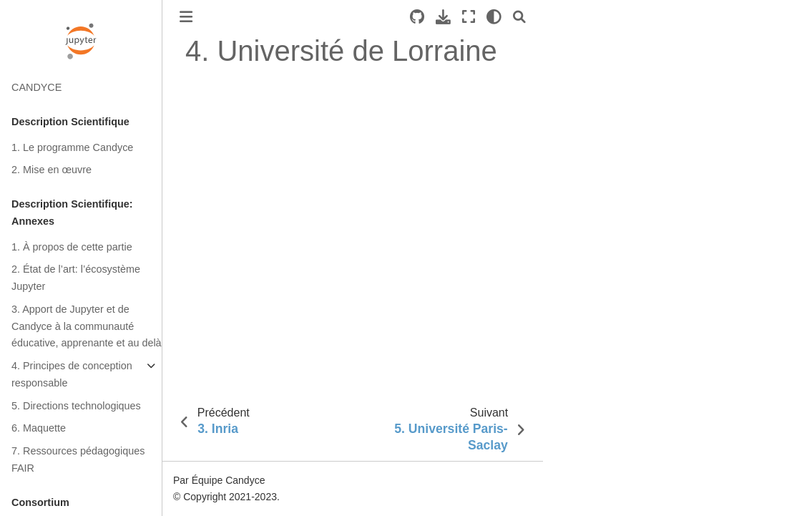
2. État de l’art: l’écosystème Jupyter (76, 278)
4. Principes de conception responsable (72, 374)
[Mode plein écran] (469, 17)
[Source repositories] (417, 17)
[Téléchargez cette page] (443, 17)
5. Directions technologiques (76, 406)
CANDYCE (36, 87)
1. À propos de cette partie (72, 247)
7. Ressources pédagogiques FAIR (78, 459)
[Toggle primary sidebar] (186, 17)
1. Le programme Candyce (72, 147)
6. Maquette (39, 428)
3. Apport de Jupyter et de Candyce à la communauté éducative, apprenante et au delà (87, 326)
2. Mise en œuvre (52, 170)
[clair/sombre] (494, 17)
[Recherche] (519, 17)
